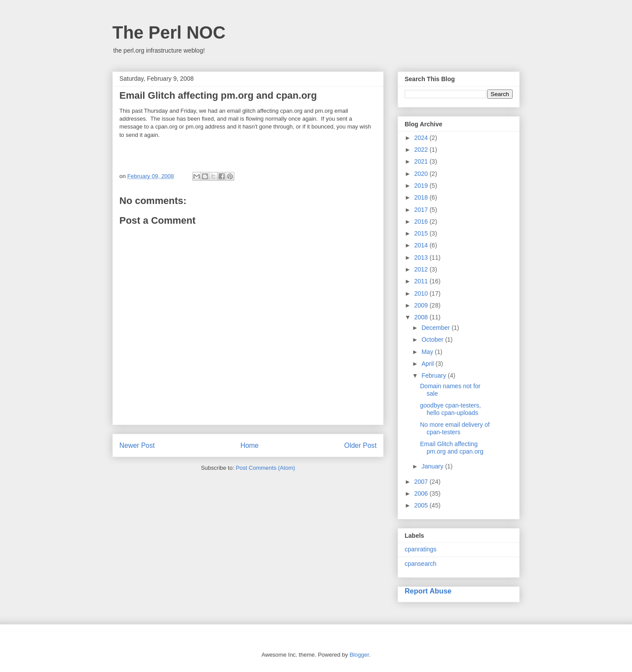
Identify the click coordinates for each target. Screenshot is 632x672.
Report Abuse (428, 591)
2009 (422, 305)
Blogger (359, 655)
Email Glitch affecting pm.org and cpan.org (452, 448)
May (428, 352)
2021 (422, 161)
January (433, 466)
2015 (422, 233)
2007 (422, 482)
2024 (422, 138)
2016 (422, 222)
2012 (422, 269)
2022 (422, 150)
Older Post (360, 445)
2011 (422, 281)
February (434, 375)
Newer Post (137, 445)
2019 (422, 186)
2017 (422, 210)
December (436, 328)
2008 (422, 317)
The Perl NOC (169, 32)
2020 (422, 174)
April (428, 364)
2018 (422, 197)
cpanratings (420, 549)
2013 (422, 257)
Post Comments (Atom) (265, 468)
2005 (422, 505)
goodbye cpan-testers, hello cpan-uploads (451, 409)
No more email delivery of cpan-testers (455, 428)
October (433, 340)
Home (250, 445)
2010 (422, 293)
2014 (422, 245)
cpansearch (420, 564)
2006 (422, 493)
